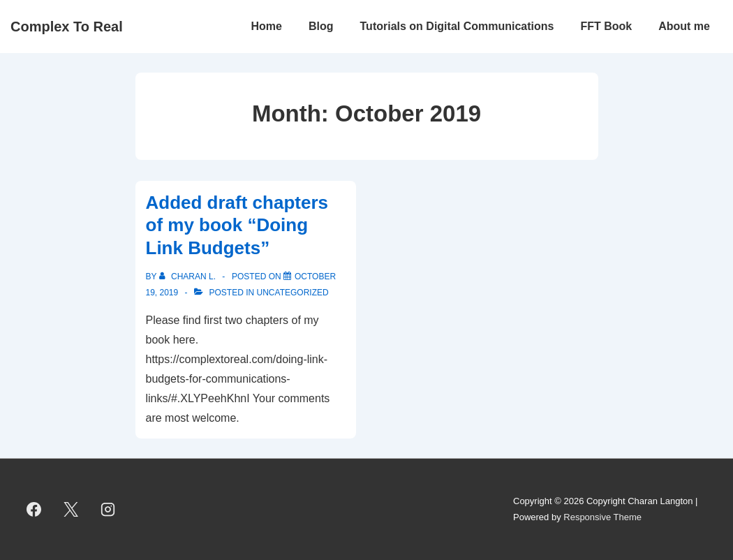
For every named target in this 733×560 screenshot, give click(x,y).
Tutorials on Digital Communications (457, 26)
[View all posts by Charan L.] (189, 277)
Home (267, 26)
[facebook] (34, 510)
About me (684, 26)
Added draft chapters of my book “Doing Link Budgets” (237, 225)
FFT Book (606, 26)
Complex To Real (67, 27)
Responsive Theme (602, 517)
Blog (321, 26)
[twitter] (71, 510)
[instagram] (108, 510)
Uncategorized (293, 293)
